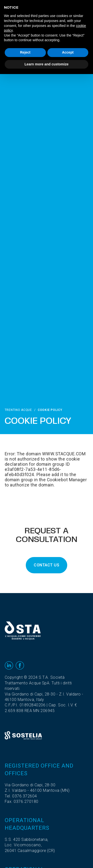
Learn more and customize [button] (46, 64)
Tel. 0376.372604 (21, 796)
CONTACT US (46, 565)
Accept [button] (68, 52)
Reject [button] (25, 52)
